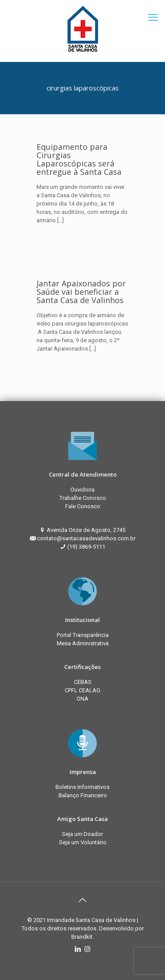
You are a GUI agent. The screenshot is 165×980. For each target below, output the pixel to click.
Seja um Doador (82, 834)
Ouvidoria (82, 490)
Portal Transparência (83, 635)
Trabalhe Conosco (83, 498)
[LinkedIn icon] (78, 949)
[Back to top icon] (83, 900)
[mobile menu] (153, 18)
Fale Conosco (83, 506)
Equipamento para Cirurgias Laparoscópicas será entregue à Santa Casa (80, 159)
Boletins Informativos (82, 787)
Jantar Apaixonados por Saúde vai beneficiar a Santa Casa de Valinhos (81, 292)
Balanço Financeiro (83, 795)
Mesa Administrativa (83, 643)
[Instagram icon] (87, 949)
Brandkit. (82, 937)
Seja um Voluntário (83, 842)
